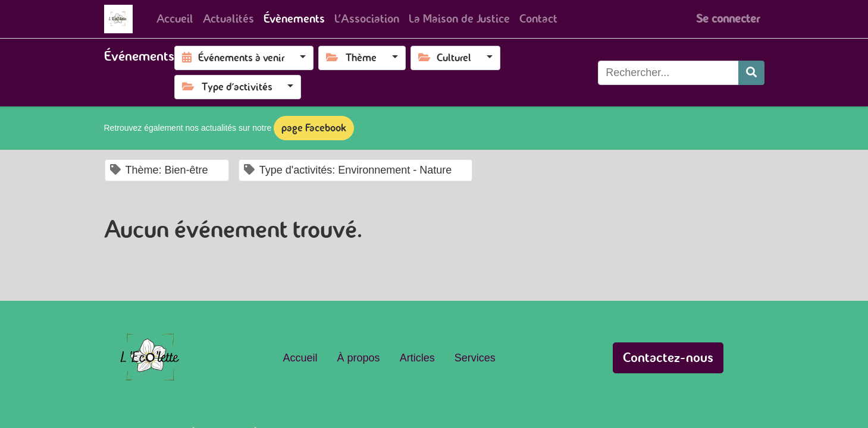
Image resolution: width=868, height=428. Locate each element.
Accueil (300, 358)
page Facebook (314, 128)
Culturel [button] (446, 58)
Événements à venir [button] (235, 58)
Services (475, 358)
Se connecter (728, 19)
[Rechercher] (751, 73)
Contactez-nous (668, 358)
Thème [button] (352, 58)
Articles (417, 358)
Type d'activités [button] (228, 87)
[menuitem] (175, 19)
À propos (359, 358)
